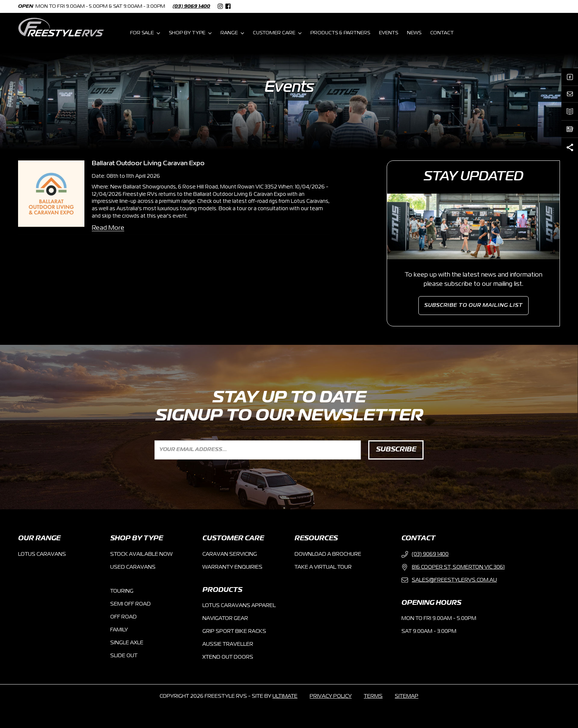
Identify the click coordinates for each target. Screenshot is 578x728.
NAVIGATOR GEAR (225, 618)
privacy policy (331, 696)
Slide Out (124, 656)
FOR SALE (145, 33)
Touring (122, 591)
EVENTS (389, 33)
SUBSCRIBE (396, 450)
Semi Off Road (130, 604)
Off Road (123, 617)
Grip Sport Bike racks (234, 631)
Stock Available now (141, 554)
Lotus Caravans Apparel (239, 606)
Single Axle (127, 643)
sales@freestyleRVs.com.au (449, 580)
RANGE (232, 33)
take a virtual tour (323, 567)
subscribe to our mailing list (473, 305)
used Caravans (133, 567)
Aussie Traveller (228, 644)
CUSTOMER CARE (277, 33)
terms (373, 696)
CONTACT (442, 33)
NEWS (414, 33)
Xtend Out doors (228, 657)
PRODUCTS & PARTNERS (340, 33)
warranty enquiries (232, 567)
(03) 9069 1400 (191, 6)
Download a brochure (328, 554)
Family (119, 630)
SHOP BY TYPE (190, 33)
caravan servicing (230, 554)
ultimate (285, 696)
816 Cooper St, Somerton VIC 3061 (453, 567)
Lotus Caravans (42, 554)
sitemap (407, 696)
